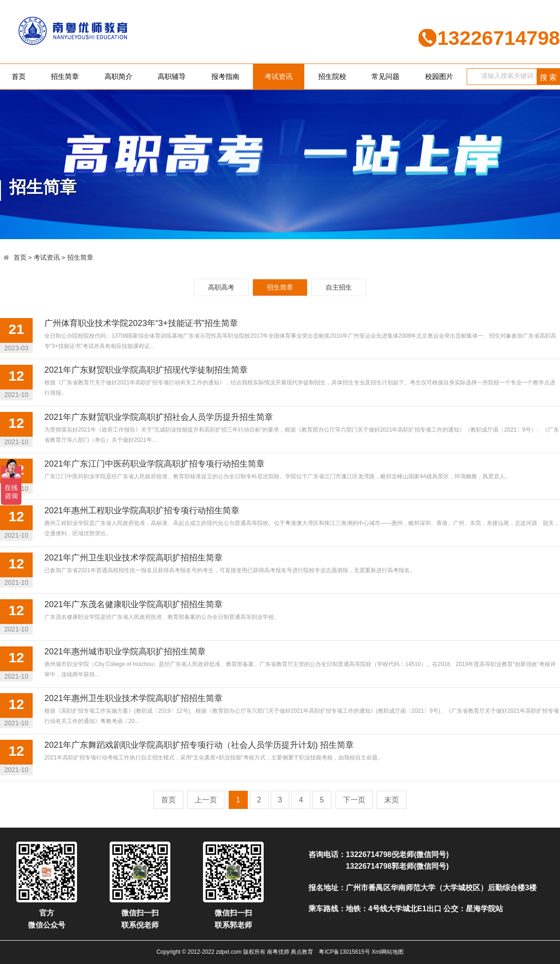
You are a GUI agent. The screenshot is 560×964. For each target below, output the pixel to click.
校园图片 (439, 76)
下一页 (354, 800)
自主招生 (339, 287)
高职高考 (221, 287)
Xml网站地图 (388, 952)
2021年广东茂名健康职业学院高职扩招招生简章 (133, 604)
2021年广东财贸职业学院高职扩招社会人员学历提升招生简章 (159, 417)
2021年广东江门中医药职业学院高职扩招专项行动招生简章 (154, 464)
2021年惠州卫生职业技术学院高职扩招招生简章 (133, 698)
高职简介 (119, 76)
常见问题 (385, 76)
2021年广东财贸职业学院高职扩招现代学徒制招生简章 (146, 370)
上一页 (206, 800)
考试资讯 (279, 76)
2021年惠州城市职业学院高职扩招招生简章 (125, 652)
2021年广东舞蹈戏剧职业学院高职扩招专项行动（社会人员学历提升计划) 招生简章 (199, 745)
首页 (19, 76)
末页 (392, 800)
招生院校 (332, 76)
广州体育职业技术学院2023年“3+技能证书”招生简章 (141, 323)
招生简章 (65, 76)
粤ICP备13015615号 (344, 952)
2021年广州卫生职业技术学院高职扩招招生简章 (133, 558)
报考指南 (225, 76)
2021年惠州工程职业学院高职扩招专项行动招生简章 (142, 510)
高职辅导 (172, 76)
